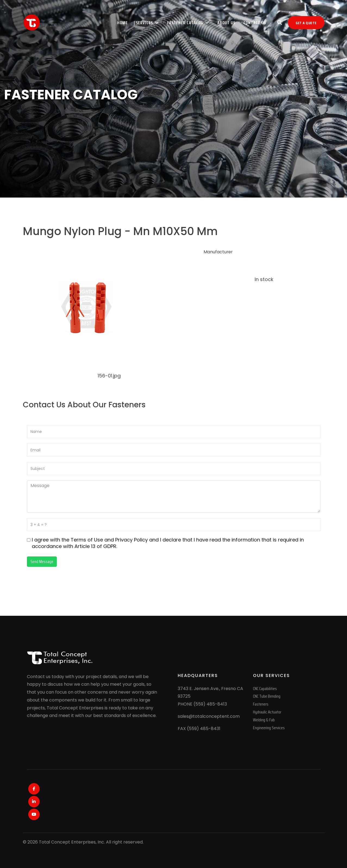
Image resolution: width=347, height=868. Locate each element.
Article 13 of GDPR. (96, 546)
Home (122, 23)
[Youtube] (34, 814)
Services (144, 23)
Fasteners (261, 704)
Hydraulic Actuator (267, 712)
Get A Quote (306, 23)
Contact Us (255, 23)
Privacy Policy (132, 540)
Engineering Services (269, 728)
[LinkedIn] (34, 802)
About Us (226, 23)
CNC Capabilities (265, 689)
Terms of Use (87, 540)
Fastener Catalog (185, 23)
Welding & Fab (264, 720)
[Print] (207, 300)
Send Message (42, 561)
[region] (173, 99)
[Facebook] (34, 789)
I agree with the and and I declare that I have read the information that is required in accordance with (168, 543)
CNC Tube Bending (267, 696)
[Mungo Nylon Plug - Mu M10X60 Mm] (84, 396)
